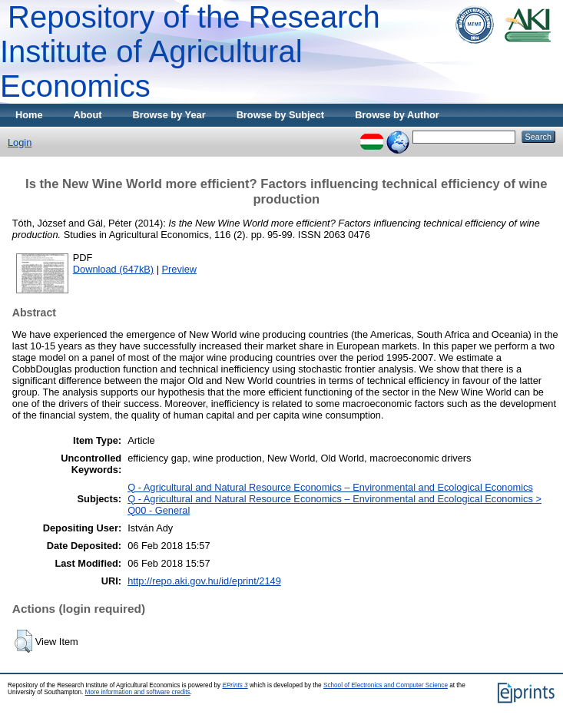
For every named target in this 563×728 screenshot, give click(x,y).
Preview (180, 269)
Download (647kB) (113, 269)
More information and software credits (138, 692)
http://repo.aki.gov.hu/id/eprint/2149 (204, 581)
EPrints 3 (235, 685)
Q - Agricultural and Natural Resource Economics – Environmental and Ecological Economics (330, 487)
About (88, 115)
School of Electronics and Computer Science (386, 685)
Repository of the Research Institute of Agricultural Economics (190, 51)
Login (20, 142)
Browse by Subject (281, 115)
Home (29, 115)
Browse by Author (397, 115)
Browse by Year (169, 115)
